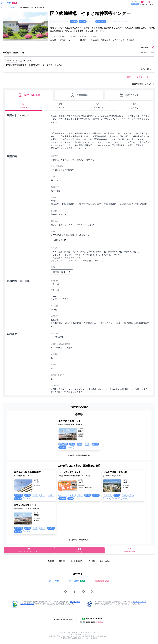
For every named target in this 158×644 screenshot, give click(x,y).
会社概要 (51, 561)
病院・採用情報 (29, 95)
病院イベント (129, 95)
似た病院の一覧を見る (79, 540)
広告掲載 (92, 561)
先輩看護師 (79, 95)
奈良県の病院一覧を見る (79, 455)
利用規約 (62, 561)
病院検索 (13, 8)
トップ (3, 8)
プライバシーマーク (139, 602)
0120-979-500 (94, 618)
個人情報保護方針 (77, 561)
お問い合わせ (105, 561)
